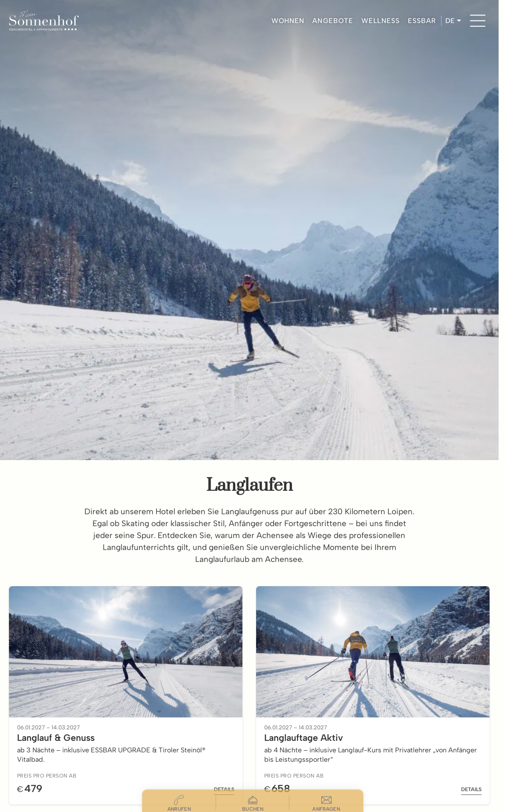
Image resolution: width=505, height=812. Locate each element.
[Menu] (478, 21)
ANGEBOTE (333, 21)
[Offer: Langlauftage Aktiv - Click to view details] (373, 695)
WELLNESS (381, 21)
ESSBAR (422, 21)
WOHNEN (288, 21)
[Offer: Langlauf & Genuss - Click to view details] (126, 695)
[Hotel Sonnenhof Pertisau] (44, 21)
